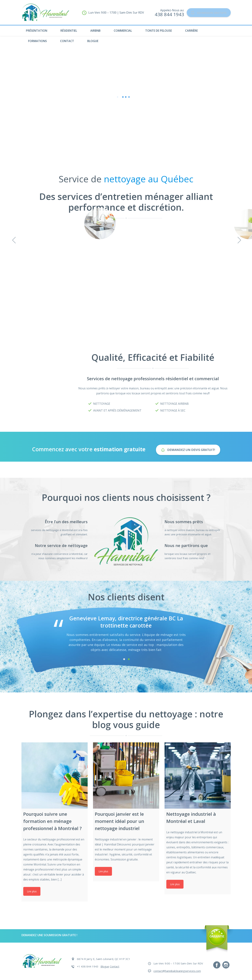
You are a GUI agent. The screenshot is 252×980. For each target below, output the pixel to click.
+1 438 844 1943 (88, 966)
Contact (67, 41)
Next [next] (239, 630)
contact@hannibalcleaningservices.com (177, 971)
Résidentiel (69, 31)
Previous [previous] (13, 630)
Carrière (191, 31)
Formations (37, 41)
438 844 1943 (161, 14)
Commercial (123, 31)
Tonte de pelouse (159, 31)
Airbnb (95, 31)
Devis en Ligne (126, 132)
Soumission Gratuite (205, 12)
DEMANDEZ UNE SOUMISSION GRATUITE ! (49, 935)
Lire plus (32, 891)
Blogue (93, 41)
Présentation (37, 31)
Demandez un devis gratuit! (188, 450)
